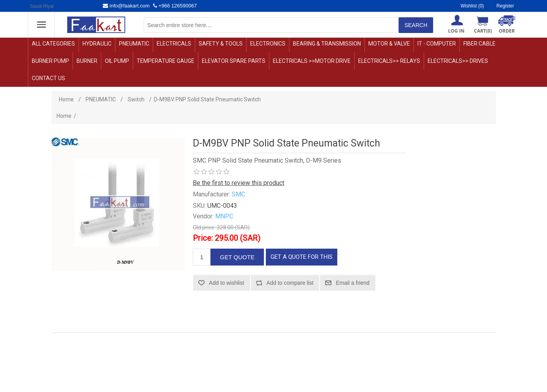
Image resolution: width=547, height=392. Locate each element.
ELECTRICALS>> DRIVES (458, 61)
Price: (203, 238)
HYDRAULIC (97, 44)
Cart (483, 31)
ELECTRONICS (268, 44)
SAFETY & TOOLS (221, 44)
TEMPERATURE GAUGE (166, 61)
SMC (238, 194)
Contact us (48, 78)
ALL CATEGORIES (53, 44)
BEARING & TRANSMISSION (327, 44)
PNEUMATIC (134, 44)
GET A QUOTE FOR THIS (302, 257)
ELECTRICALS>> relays (389, 61)
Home (64, 116)
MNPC (224, 216)
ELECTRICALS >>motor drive (312, 61)
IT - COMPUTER (437, 44)
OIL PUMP (117, 61)
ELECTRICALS (174, 44)
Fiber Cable (479, 44)
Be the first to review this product (239, 183)
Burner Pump (50, 61)
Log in (456, 31)
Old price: (204, 227)
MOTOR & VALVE (389, 44)
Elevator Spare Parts (234, 61)
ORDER (507, 31)
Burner (87, 61)
